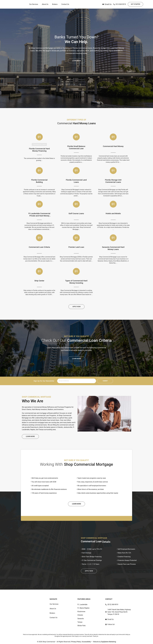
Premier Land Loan (76, 247)
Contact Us (65, 5)
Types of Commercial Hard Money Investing (76, 282)
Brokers (55, 5)
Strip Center (39, 281)
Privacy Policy (76, 642)
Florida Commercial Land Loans (76, 181)
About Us (45, 5)
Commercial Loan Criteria (39, 247)
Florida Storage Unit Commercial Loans (113, 181)
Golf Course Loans (76, 214)
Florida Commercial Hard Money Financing (39, 150)
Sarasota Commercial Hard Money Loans (113, 248)
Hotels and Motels (113, 214)
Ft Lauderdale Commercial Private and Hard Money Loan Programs (39, 215)
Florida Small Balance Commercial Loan (76, 147)
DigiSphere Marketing (109, 642)
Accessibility (86, 642)
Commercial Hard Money (113, 146)
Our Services (34, 5)
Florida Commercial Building (39, 181)
